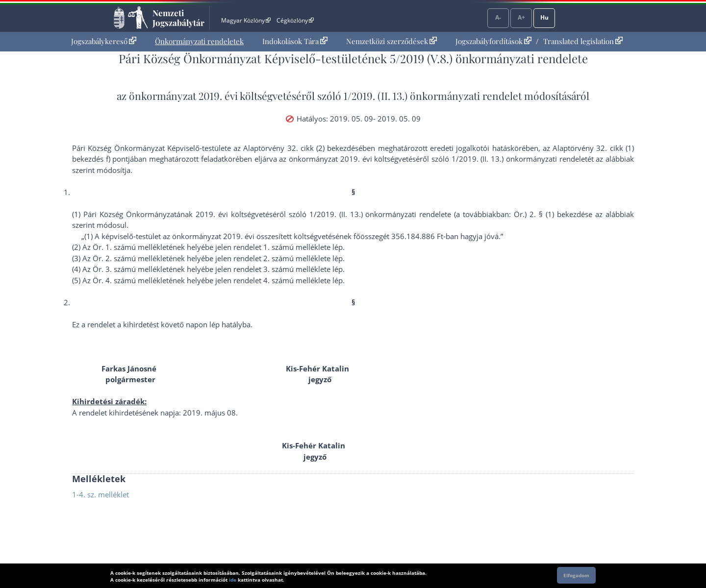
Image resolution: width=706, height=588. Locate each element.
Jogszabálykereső (104, 41)
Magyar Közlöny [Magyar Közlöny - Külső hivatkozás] (246, 20)
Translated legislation (583, 41)
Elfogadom (576, 575)
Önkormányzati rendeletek (199, 41)
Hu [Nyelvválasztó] (544, 17)
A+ (521, 17)
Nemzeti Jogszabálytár (178, 18)
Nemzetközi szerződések (391, 41)
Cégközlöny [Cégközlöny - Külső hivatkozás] (295, 20)
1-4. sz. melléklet (101, 494)
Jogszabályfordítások (493, 41)
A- (498, 17)
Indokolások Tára (295, 41)
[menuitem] (104, 41)
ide (233, 580)
